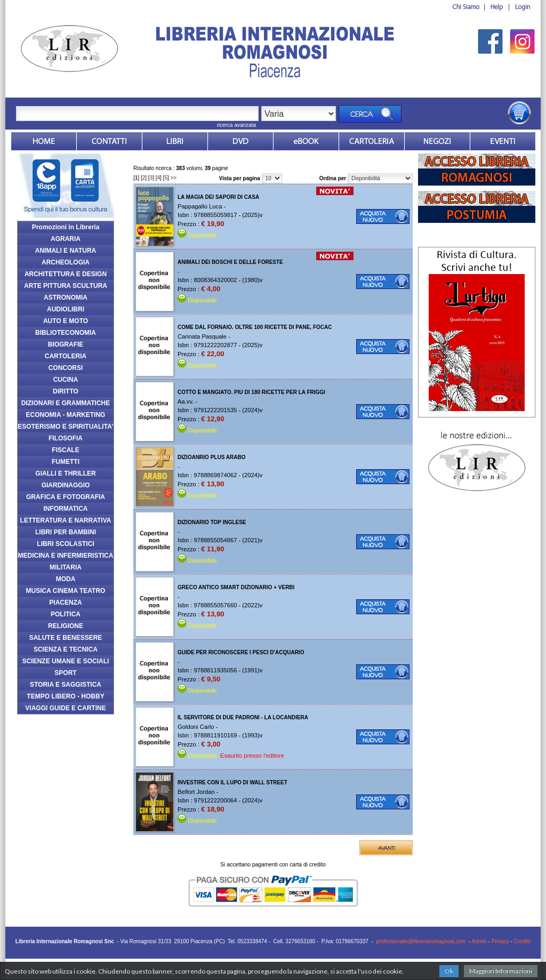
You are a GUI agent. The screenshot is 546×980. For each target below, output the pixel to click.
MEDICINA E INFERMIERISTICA (66, 556)
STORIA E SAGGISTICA (66, 685)
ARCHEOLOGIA (66, 262)
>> (174, 178)
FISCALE (65, 450)
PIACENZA (65, 603)
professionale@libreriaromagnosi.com (421, 941)
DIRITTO (66, 391)
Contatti (109, 141)
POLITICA (66, 614)
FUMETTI (66, 462)
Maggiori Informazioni (501, 971)
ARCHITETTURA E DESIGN (66, 274)
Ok (449, 971)
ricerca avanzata (236, 125)
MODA (66, 579)
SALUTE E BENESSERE (66, 638)
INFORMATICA (65, 509)
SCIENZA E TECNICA (66, 649)
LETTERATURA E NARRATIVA (66, 520)
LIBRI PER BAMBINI (66, 532)
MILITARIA (66, 567)
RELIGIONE (66, 626)
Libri (175, 141)
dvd (240, 141)
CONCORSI (66, 368)
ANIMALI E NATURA (66, 251)
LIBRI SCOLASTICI (65, 544)
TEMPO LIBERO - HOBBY (65, 696)
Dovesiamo (437, 141)
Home (44, 141)
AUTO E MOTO (66, 321)
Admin (479, 941)
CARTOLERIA (66, 356)
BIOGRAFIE (66, 344)
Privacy (500, 941)
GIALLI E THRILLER (65, 473)
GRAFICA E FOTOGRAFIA (66, 497)
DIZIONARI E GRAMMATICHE (66, 403)
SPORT (65, 673)
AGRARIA (66, 239)
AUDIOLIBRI (66, 309)
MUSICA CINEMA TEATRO (66, 591)
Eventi (503, 141)
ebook (306, 141)
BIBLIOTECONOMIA (66, 333)
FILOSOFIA (66, 438)
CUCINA (66, 380)
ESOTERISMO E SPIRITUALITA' (65, 427)
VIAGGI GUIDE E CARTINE (65, 708)
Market (372, 141)
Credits (522, 941)
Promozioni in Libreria (66, 227)
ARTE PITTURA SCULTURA (66, 286)
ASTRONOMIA (66, 298)
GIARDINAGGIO (66, 485)
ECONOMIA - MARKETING (66, 415)
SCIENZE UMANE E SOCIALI (66, 661)
